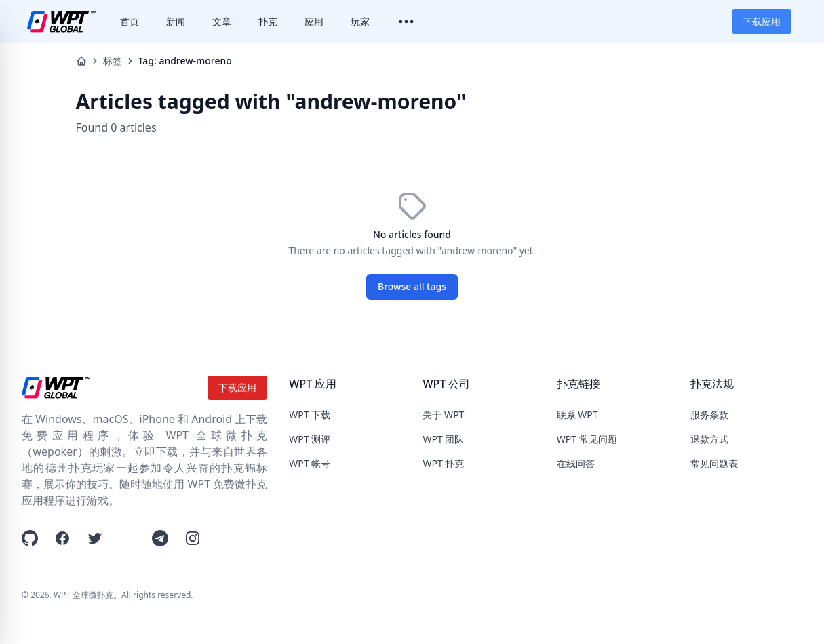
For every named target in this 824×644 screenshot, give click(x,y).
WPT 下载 (310, 415)
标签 (113, 61)
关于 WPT (443, 415)
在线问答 (576, 463)
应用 (314, 21)
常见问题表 (714, 463)
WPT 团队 (443, 439)
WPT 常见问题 (587, 439)
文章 (222, 21)
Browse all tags (412, 286)
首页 (130, 21)
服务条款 (709, 415)
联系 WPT (577, 415)
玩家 (360, 21)
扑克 (268, 21)
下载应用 (762, 21)
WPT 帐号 (310, 463)
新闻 (176, 21)
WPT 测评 (310, 439)
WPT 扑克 (443, 463)
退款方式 (709, 439)
